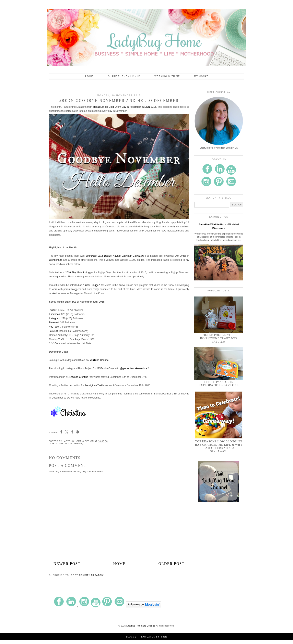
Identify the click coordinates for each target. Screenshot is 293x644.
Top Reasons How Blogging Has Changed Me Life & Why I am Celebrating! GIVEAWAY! (219, 446)
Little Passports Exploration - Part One (219, 384)
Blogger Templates (140, 637)
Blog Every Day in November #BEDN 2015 (132, 107)
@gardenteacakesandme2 (134, 368)
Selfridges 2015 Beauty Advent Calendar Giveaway (114, 256)
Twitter (53, 310)
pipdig (164, 637)
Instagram (55, 318)
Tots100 (53, 331)
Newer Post (67, 564)
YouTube (54, 327)
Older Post (171, 564)
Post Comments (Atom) (88, 575)
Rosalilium (99, 107)
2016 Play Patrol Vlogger (79, 273)
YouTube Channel (99, 360)
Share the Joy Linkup (124, 76)
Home (119, 564)
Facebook (54, 314)
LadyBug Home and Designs (141, 626)
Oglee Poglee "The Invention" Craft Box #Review (219, 338)
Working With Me (167, 76)
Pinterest (54, 323)
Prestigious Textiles (95, 385)
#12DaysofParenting (77, 377)
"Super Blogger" (92, 285)
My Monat (201, 76)
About (89, 76)
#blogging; (76, 444)
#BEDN (63, 444)
